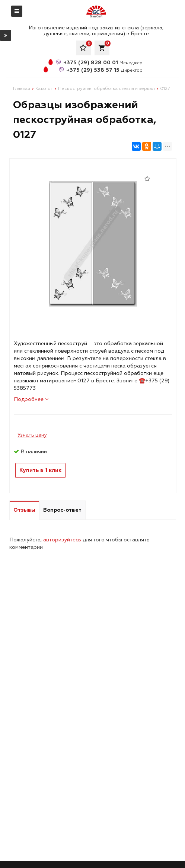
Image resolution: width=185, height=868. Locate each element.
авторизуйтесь (62, 540)
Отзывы (24, 510)
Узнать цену (32, 435)
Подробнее (31, 399)
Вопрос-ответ (62, 510)
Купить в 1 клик (40, 470)
